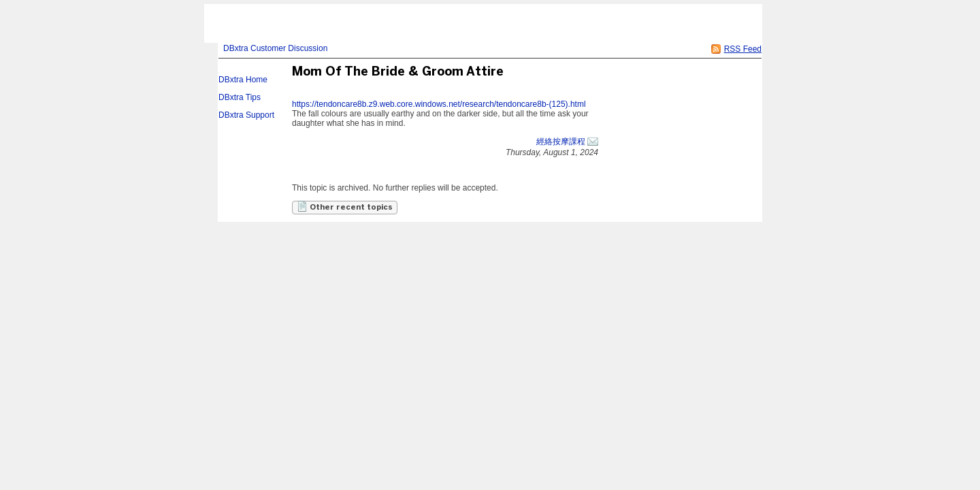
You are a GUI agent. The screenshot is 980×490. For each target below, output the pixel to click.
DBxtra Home (243, 80)
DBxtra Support (246, 115)
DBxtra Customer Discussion (275, 48)
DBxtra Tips (240, 97)
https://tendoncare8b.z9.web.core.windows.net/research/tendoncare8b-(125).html (439, 104)
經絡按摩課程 (561, 142)
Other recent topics (345, 206)
